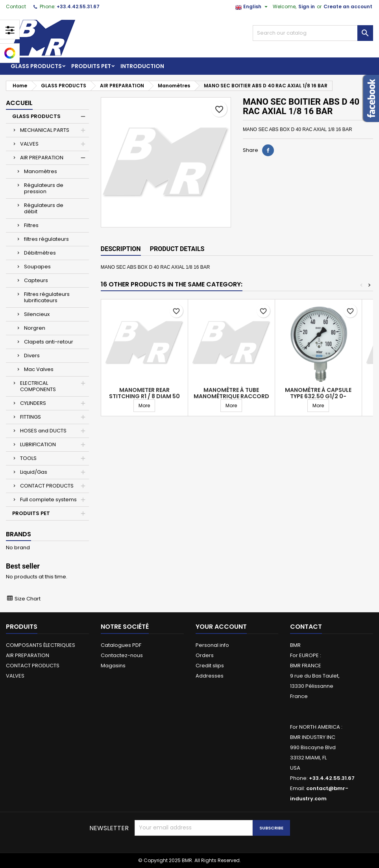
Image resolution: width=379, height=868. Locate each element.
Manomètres (41, 171)
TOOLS (28, 458)
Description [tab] (121, 249)
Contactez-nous (122, 655)
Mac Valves (39, 369)
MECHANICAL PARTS (45, 130)
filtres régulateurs (46, 239)
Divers (32, 356)
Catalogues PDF (121, 645)
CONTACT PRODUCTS (47, 486)
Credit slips (210, 666)
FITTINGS (31, 417)
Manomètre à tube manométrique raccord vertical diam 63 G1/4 (231, 396)
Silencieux (37, 314)
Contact (16, 6)
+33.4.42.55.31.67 (78, 6)
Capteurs (36, 280)
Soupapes (37, 267)
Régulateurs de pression (44, 188)
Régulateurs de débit (44, 208)
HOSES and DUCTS (43, 431)
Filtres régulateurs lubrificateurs (47, 297)
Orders (205, 655)
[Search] (313, 33)
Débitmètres (40, 253)
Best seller (23, 566)
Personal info (212, 645)
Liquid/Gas (34, 472)
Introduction (142, 66)
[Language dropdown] (252, 7)
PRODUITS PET (91, 66)
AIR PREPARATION (42, 158)
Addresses (210, 676)
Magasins (113, 666)
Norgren (35, 328)
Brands (18, 534)
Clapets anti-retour (49, 342)
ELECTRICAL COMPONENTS (38, 386)
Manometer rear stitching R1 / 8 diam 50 (144, 393)
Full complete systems (48, 500)
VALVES (29, 144)
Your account (221, 627)
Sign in (307, 6)
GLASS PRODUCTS (36, 66)
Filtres (31, 225)
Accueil (19, 103)
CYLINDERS (33, 403)
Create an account (348, 6)
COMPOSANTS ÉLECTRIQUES (41, 645)
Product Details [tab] (177, 249)
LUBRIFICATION (38, 444)
